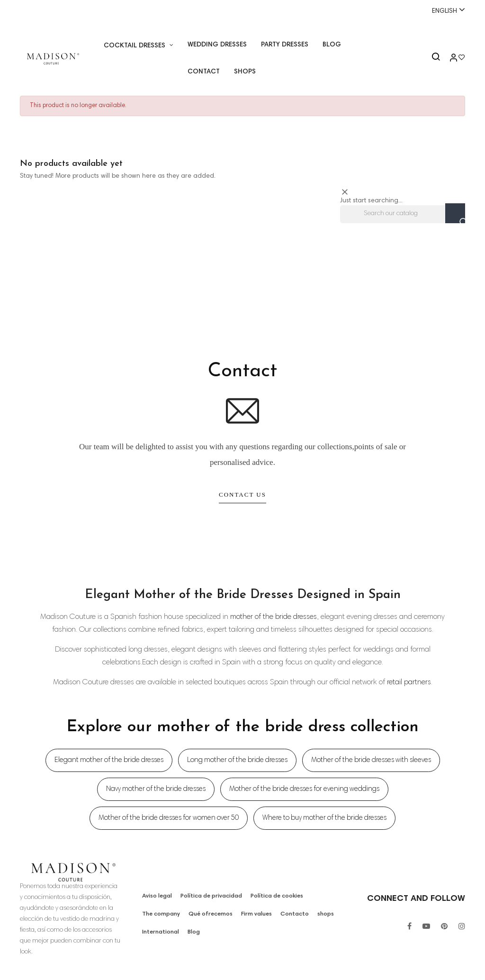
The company (162, 914)
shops (325, 914)
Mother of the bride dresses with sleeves (371, 760)
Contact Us (242, 495)
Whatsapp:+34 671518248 (242, 11)
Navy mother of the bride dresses (156, 789)
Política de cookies (274, 896)
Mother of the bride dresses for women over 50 (169, 818)
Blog (193, 932)
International (160, 932)
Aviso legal (157, 896)
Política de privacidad (211, 896)
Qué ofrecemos (211, 914)
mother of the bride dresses (274, 617)
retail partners (409, 682)
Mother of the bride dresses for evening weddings (304, 789)
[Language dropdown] (444, 10)
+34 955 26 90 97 (49, 11)
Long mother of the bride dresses (237, 760)
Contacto (295, 914)
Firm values (257, 914)
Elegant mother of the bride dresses (109, 760)
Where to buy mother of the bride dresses (324, 818)
